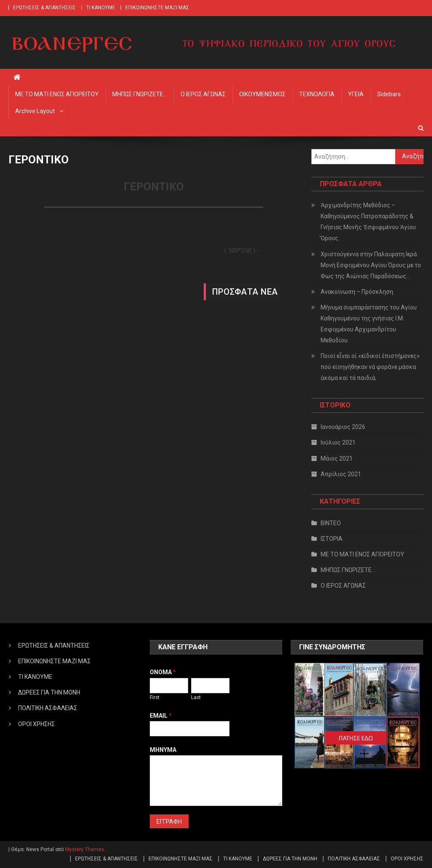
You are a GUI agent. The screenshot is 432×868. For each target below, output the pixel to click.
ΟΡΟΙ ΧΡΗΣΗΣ (36, 724)
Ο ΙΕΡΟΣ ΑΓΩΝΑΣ (203, 94)
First (155, 697)
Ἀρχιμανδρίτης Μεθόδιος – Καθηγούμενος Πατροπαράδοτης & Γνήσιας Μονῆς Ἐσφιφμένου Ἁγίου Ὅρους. (368, 222)
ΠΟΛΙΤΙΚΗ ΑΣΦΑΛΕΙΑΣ (48, 708)
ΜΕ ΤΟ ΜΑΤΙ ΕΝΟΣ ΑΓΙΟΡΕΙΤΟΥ (57, 94)
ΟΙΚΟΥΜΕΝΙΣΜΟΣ (262, 94)
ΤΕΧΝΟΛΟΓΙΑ (317, 94)
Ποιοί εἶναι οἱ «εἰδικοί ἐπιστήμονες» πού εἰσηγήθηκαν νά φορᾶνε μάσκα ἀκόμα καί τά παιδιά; (370, 367)
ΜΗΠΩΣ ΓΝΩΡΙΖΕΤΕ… (140, 94)
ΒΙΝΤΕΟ (331, 523)
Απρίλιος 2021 (341, 474)
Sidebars (389, 94)
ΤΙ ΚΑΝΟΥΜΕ (101, 8)
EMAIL (161, 716)
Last (196, 697)
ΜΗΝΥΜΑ (163, 750)
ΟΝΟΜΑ (163, 672)
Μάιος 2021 (337, 458)
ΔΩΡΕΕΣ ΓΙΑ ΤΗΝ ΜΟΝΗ (49, 692)
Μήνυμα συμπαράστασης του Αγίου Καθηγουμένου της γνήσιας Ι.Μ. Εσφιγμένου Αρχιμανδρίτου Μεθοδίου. (369, 324)
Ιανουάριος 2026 (343, 427)
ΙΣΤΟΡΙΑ (332, 539)
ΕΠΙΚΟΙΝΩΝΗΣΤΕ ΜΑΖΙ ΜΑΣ (157, 8)
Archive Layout (35, 111)
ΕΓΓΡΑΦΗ (169, 822)
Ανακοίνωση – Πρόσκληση (357, 292)
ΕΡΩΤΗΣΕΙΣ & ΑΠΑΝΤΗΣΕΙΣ (45, 8)
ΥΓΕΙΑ (356, 94)
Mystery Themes (85, 849)
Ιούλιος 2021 (338, 442)
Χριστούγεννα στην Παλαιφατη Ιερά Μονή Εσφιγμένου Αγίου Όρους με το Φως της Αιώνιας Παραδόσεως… (371, 265)
